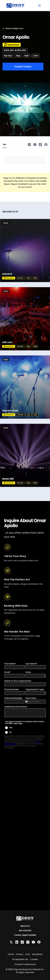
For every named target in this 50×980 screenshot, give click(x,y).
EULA (28, 954)
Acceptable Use (20, 959)
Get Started (25, 930)
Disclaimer (37, 954)
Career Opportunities (25, 935)
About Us (25, 926)
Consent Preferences (25, 964)
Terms (11, 954)
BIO (5, 145)
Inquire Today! (23, 66)
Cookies (34, 959)
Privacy (20, 954)
